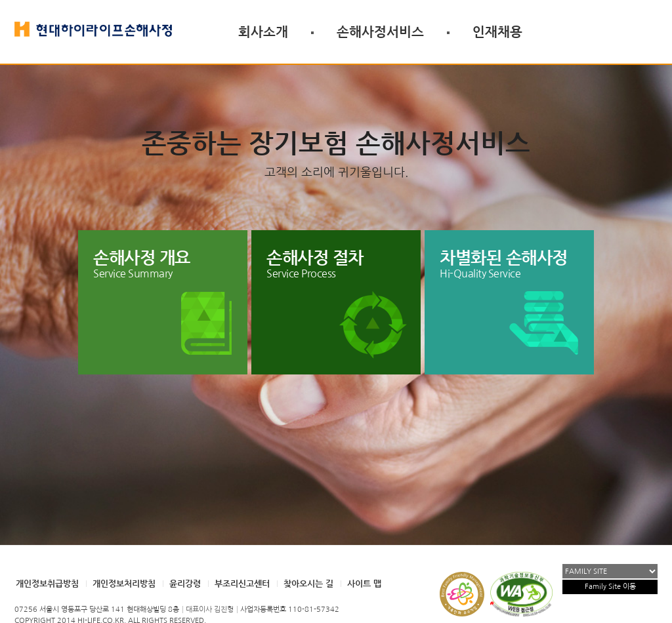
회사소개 (263, 31)
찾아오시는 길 (308, 583)
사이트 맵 (364, 583)
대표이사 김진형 (210, 610)
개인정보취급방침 (47, 583)
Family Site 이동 (610, 587)
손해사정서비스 (380, 31)
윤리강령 (185, 583)
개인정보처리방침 (124, 583)
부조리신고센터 (242, 583)
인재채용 (497, 31)
